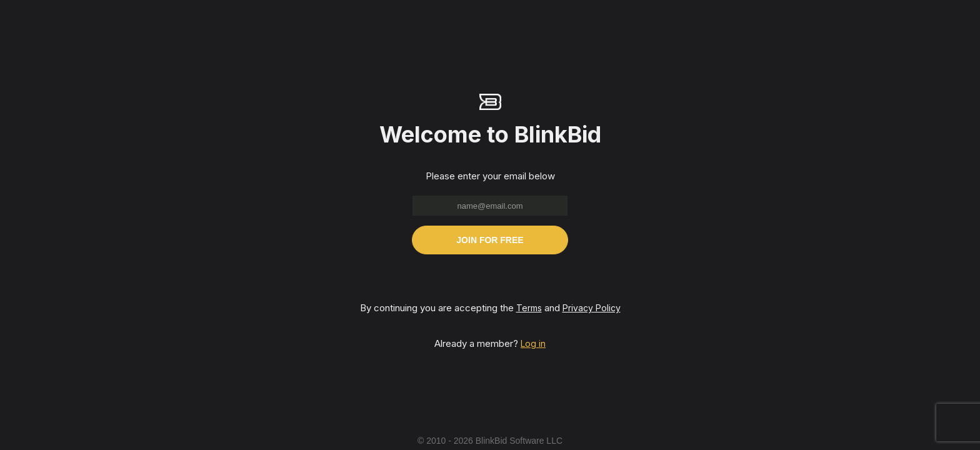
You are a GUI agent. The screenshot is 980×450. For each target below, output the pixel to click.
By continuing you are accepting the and (490, 308)
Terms (529, 308)
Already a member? (490, 343)
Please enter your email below (490, 176)
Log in (533, 343)
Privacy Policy (592, 308)
